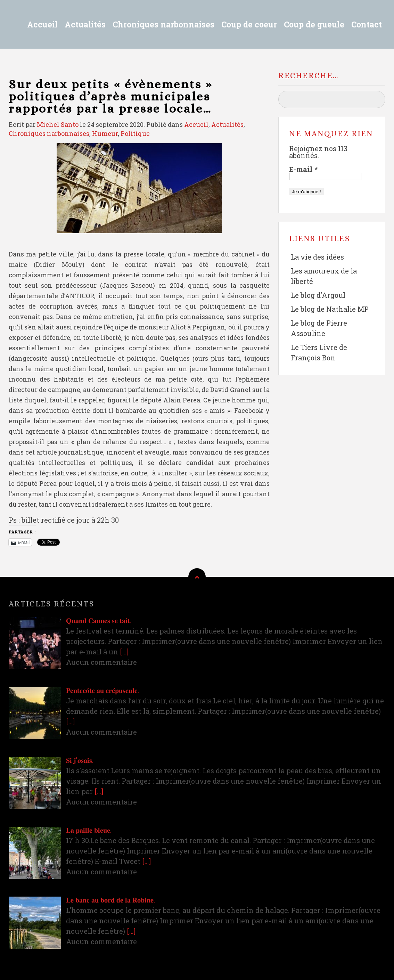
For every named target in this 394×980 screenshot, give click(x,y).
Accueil (42, 24)
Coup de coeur (249, 24)
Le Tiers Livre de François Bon (319, 352)
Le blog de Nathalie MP (330, 309)
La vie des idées (317, 257)
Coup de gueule (314, 24)
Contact (367, 24)
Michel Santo (58, 124)
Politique (135, 133)
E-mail (303, 169)
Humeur (105, 133)
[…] (124, 652)
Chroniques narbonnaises (163, 24)
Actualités (85, 24)
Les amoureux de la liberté (324, 276)
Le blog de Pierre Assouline (319, 328)
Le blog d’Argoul (318, 295)
